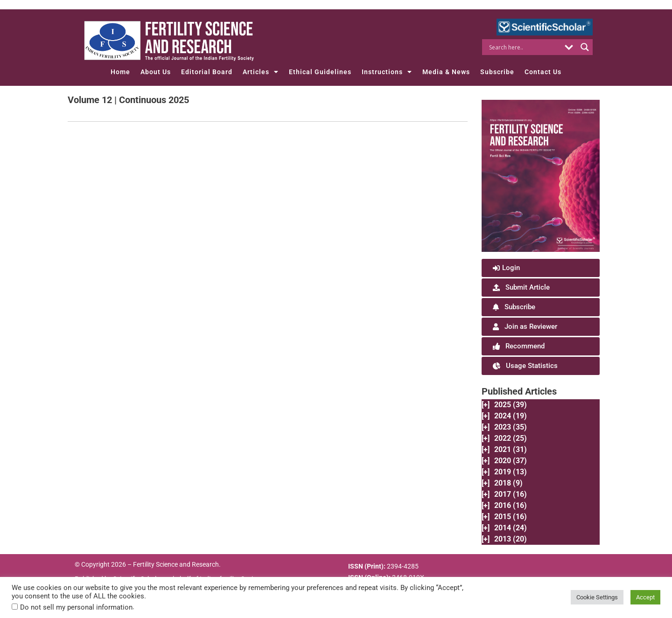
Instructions (387, 72)
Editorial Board (207, 72)
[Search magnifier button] (585, 47)
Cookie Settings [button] (597, 597)
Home (120, 72)
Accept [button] (645, 597)
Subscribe (497, 72)
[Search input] (524, 47)
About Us (156, 72)
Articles (261, 72)
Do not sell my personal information (76, 607)
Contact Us (543, 72)
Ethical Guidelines (320, 72)
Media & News (446, 72)
